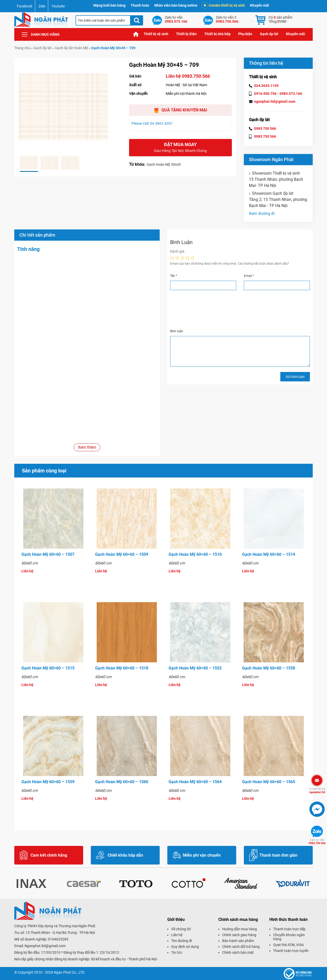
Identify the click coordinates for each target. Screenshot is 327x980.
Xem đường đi (262, 214)
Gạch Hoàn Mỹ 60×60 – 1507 (48, 554)
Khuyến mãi (260, 5)
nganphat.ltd (317, 791)
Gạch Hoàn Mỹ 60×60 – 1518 (122, 668)
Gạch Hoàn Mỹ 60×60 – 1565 (269, 782)
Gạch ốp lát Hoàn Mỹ (71, 48)
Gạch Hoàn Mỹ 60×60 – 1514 (269, 554)
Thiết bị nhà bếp (217, 34)
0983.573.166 (291, 94)
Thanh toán (140, 5)
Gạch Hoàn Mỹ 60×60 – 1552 (195, 668)
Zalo (42, 6)
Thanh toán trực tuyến (291, 951)
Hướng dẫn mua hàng (240, 929)
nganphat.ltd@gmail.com (275, 101)
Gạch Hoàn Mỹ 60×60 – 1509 (122, 554)
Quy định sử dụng (185, 947)
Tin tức (177, 952)
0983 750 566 (265, 128)
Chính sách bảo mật (238, 952)
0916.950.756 (265, 94)
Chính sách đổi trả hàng (241, 947)
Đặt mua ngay (180, 148)
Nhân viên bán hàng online (176, 5)
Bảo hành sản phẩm (238, 941)
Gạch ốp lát (269, 34)
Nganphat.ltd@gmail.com (45, 946)
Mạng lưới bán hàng (109, 5)
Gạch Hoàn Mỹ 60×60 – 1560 (122, 782)
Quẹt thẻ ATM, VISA (288, 945)
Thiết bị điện (186, 34)
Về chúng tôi (181, 929)
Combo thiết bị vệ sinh (224, 5)
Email (249, 276)
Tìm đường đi (181, 941)
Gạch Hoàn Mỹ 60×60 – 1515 (48, 668)
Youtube (58, 6)
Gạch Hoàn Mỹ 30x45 (164, 164)
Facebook (25, 6)
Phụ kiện (245, 34)
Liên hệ (177, 935)
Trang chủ (136, 34)
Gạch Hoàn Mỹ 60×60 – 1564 (195, 782)
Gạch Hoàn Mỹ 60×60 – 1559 (48, 782)
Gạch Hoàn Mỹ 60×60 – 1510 (195, 554)
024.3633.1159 (266, 86)
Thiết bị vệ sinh (156, 34)
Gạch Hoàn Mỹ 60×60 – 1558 (269, 668)
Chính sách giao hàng (239, 935)
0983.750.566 (317, 842)
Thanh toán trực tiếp (289, 929)
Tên (174, 276)
